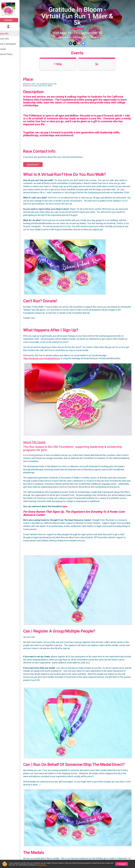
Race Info (7, 34)
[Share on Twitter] (76, 43)
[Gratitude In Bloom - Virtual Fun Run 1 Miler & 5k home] (11, 9)
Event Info (7, 39)
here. (68, 515)
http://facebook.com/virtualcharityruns (45, 366)
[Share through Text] (85, 43)
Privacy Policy (42, 865)
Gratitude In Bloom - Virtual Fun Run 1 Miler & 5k (79, 16)
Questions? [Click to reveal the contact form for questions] (36, 169)
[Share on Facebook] (72, 43)
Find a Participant (10, 44)
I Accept (122, 864)
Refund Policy (9, 54)
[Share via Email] (80, 43)
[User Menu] (11, 26)
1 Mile (59, 68)
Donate (11, 20)
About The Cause (37, 447)
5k (98, 68)
